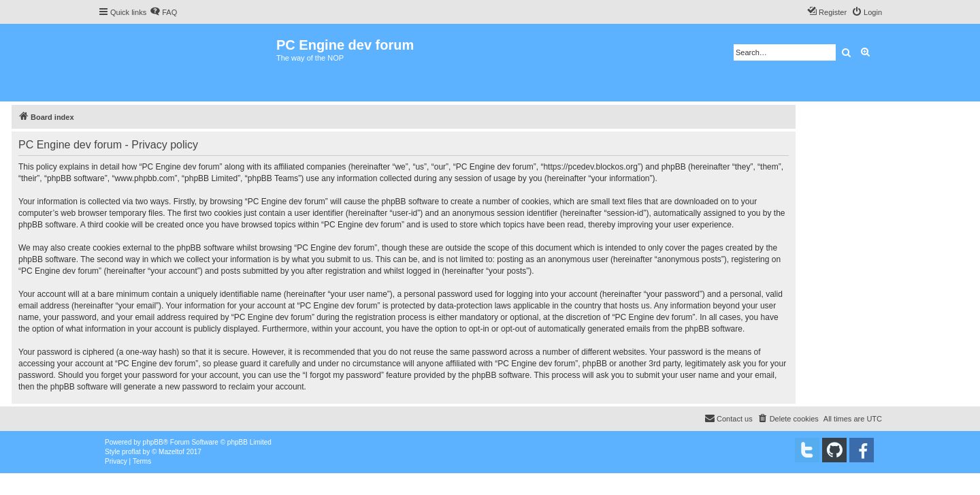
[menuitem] (163, 12)
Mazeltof (171, 452)
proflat (131, 452)
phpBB (153, 442)
